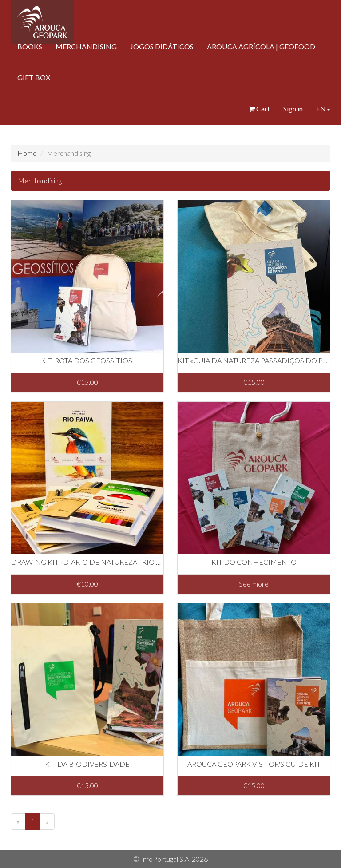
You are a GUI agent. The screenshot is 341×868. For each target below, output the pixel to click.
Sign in (293, 109)
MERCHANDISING (86, 46)
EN (323, 109)
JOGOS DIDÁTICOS (162, 46)
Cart (259, 109)
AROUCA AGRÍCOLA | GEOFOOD (261, 46)
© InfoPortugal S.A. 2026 (170, 859)
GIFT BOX (34, 77)
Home (27, 153)
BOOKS (30, 46)
